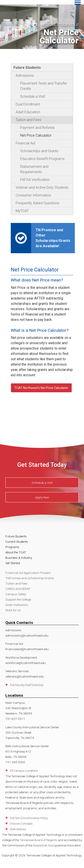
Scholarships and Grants (39, 151)
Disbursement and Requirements (34, 169)
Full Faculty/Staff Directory (27, 685)
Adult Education (28, 112)
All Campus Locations (24, 771)
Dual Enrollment (28, 104)
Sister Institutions (17, 605)
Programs (12, 547)
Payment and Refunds (37, 128)
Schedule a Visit (33, 96)
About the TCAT (16, 552)
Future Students (27, 68)
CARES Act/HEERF (18, 589)
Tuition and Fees (28, 120)
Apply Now (42, 497)
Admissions (25, 76)
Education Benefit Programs (42, 159)
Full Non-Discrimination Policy (29, 818)
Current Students (17, 542)
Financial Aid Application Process (28, 573)
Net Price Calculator (36, 135)
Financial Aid (25, 143)
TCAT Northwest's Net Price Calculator (41, 388)
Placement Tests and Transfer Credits (44, 86)
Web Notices (18, 829)
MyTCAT (22, 211)
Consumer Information (33, 195)
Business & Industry (19, 558)
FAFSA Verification (35, 180)
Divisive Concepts (21, 823)
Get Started (13, 563)
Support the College (18, 599)
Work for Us (13, 610)
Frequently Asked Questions (38, 203)
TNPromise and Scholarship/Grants (30, 578)
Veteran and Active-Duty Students (42, 187)
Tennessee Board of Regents (38, 840)
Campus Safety (16, 594)
